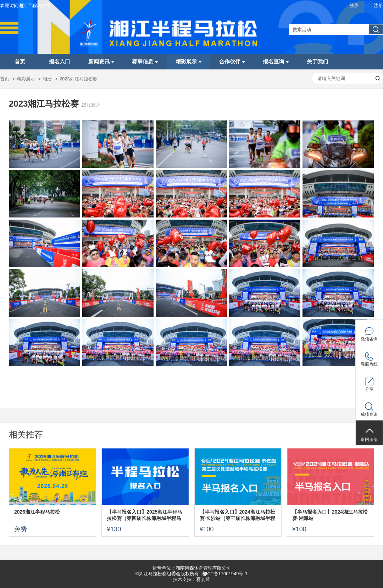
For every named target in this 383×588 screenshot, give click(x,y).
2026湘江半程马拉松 (37, 512)
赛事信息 (145, 62)
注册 (378, 5)
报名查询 (276, 62)
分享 (369, 389)
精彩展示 (188, 62)
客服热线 (369, 364)
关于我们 (317, 62)
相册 (47, 79)
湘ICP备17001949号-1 (224, 574)
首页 (20, 62)
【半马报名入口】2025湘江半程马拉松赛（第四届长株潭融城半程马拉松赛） (145, 515)
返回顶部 (369, 440)
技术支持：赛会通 (191, 579)
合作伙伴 (232, 62)
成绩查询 (369, 414)
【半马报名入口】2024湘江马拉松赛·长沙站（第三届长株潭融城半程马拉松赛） (238, 515)
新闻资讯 (101, 62)
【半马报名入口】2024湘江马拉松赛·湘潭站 (330, 515)
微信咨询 (369, 339)
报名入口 (60, 62)
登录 (354, 5)
